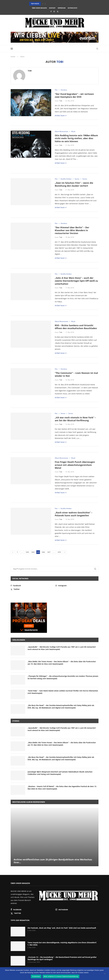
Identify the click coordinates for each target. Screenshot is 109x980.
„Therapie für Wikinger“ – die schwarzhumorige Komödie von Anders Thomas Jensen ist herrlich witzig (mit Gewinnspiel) (63, 677)
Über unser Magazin (39, 8)
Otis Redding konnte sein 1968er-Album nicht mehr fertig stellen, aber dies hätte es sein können (76, 138)
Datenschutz (72, 8)
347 (49, 552)
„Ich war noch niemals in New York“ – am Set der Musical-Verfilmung (75, 419)
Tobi (30, 71)
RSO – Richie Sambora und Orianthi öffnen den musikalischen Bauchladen (76, 327)
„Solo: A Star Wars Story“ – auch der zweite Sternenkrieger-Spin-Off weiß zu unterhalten (76, 281)
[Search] (97, 49)
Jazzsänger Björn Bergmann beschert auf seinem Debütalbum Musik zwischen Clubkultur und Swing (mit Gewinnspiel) (60, 773)
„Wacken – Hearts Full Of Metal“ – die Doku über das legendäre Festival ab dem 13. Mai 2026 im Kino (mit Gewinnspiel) (62, 788)
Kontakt (52, 8)
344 (33, 552)
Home (13, 57)
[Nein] (105, 974)
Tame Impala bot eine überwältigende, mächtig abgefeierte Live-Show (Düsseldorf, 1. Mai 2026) (62, 944)
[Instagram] (54, 11)
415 (59, 552)
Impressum (62, 8)
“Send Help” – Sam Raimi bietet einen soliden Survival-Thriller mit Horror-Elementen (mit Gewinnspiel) (63, 692)
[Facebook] (51, 11)
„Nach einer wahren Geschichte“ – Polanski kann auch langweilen (74, 514)
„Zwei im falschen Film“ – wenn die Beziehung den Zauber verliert (74, 184)
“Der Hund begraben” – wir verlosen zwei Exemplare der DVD (74, 95)
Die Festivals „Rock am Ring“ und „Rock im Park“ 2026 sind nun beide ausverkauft (62, 928)
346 (43, 552)
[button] (43, 4)
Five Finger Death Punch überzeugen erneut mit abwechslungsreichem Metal (75, 465)
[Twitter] (58, 11)
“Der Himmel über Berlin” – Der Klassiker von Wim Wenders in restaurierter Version (72, 230)
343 (27, 552)
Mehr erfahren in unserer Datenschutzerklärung (61, 976)
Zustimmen (36, 976)
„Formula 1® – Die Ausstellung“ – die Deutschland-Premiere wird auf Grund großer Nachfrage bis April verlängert (62, 958)
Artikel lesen (61, 116)
